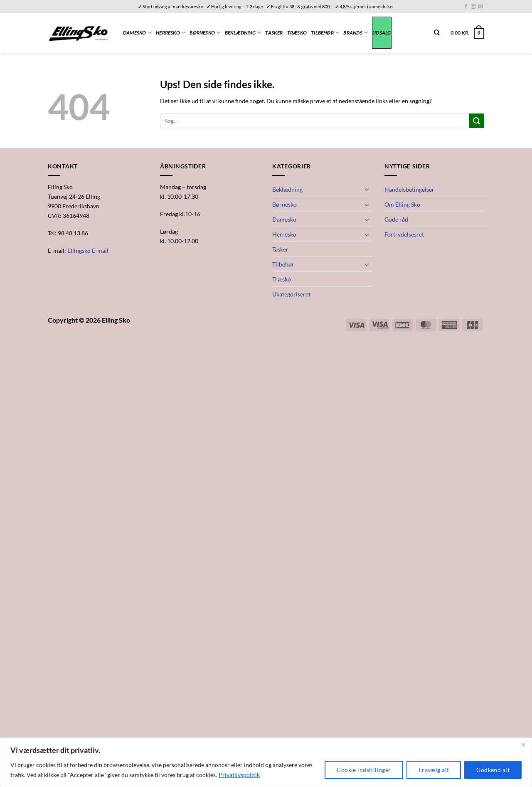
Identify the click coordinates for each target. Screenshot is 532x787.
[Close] (523, 745)
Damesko (137, 33)
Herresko (171, 33)
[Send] (477, 121)
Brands (356, 33)
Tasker (274, 33)
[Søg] (437, 33)
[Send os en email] (481, 7)
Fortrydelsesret (404, 234)
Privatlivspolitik (239, 775)
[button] (467, 33)
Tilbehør (325, 33)
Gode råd (396, 219)
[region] (266, 762)
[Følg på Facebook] (466, 7)
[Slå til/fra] (367, 189)
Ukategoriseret (291, 294)
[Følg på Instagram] (473, 7)
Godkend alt (493, 770)
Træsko (297, 33)
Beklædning (243, 33)
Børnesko (205, 33)
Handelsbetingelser (409, 189)
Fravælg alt (434, 770)
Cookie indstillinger (364, 770)
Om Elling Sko (402, 204)
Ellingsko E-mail (88, 250)
